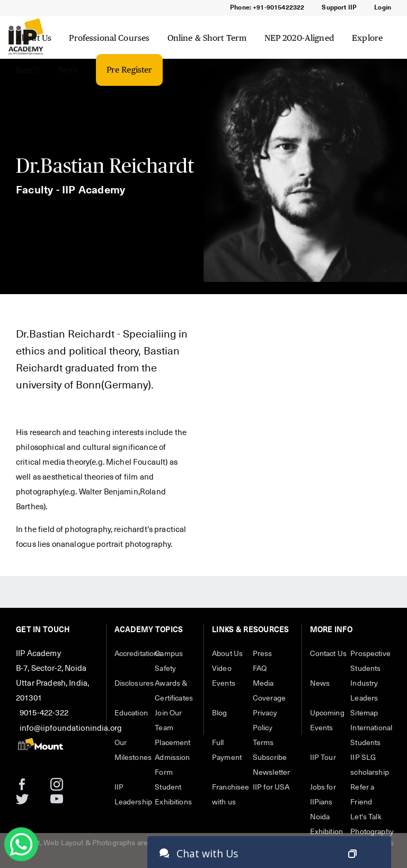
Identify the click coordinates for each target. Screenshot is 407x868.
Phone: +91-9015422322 (267, 8)
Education (131, 713)
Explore (367, 38)
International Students (371, 736)
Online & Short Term (207, 38)
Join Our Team (168, 721)
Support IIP (339, 8)
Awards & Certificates (174, 691)
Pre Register (130, 70)
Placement (172, 743)
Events (224, 684)
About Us (34, 38)
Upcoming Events (327, 721)
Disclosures (134, 684)
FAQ (260, 669)
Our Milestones (133, 750)
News (68, 70)
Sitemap (364, 713)
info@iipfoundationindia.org (71, 728)
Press (263, 654)
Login (383, 8)
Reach (28, 70)
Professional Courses (109, 38)
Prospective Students (370, 661)
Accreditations (135, 654)
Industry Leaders (364, 691)
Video (222, 669)
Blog (220, 713)
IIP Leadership (134, 795)
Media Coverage (269, 691)
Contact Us (329, 654)
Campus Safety (169, 661)
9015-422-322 (44, 713)
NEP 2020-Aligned (299, 38)
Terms (263, 743)
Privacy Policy (265, 721)
